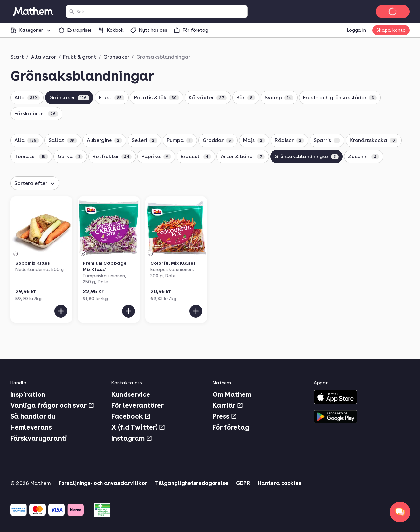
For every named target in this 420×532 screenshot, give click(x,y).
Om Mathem (232, 394)
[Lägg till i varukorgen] (61, 311)
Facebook (131, 416)
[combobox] (161, 12)
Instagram (132, 438)
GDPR (243, 483)
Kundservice (131, 394)
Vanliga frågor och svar (52, 405)
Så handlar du (33, 416)
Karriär (228, 405)
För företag (231, 427)
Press (225, 416)
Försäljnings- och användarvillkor (103, 483)
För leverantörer (138, 405)
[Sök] (72, 12)
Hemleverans (31, 427)
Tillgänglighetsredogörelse (192, 483)
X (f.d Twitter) (138, 427)
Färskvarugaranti (39, 438)
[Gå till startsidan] (33, 12)
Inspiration (28, 394)
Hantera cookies (279, 483)
